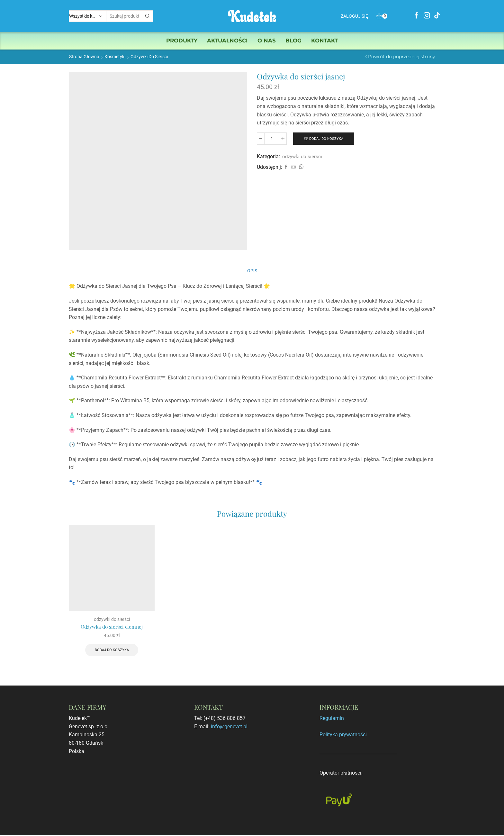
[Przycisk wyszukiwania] (148, 16)
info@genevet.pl (229, 727)
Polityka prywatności (343, 736)
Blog (293, 41)
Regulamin (332, 719)
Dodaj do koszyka (327, 139)
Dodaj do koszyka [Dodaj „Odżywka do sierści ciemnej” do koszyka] (112, 651)
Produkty (182, 41)
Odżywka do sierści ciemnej (112, 627)
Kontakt (324, 41)
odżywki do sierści (149, 57)
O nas (267, 41)
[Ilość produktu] (272, 139)
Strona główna (84, 57)
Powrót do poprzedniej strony (402, 57)
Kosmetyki (115, 57)
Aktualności (227, 41)
